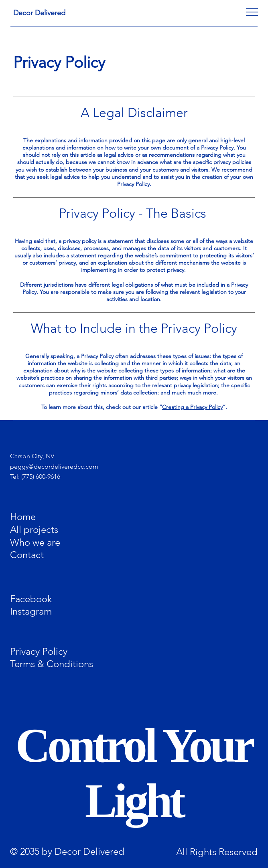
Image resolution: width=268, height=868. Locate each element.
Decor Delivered (39, 13)
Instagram (31, 611)
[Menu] (252, 12)
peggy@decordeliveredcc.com (54, 466)
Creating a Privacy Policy (192, 407)
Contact (27, 555)
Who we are (35, 542)
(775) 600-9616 (41, 476)
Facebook (31, 598)
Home (23, 517)
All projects (34, 529)
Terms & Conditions (52, 664)
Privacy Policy (39, 651)
